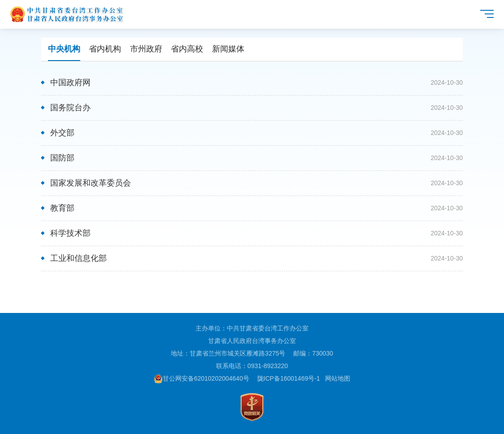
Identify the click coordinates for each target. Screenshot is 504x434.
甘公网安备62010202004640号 (202, 378)
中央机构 (64, 49)
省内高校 (187, 49)
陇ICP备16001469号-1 (289, 378)
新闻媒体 (228, 49)
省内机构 (105, 49)
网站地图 (338, 378)
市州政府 (146, 49)
